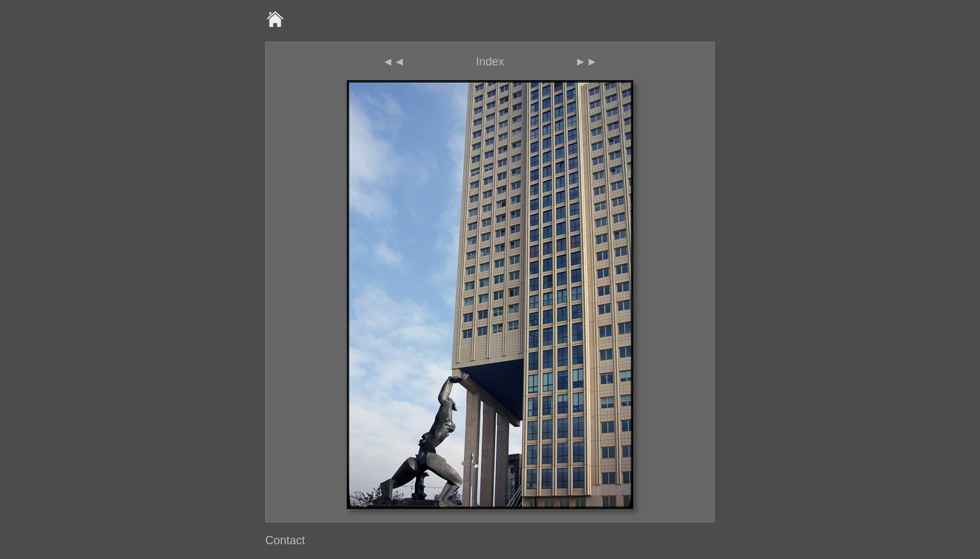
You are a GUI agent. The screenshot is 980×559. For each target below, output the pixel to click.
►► (586, 62)
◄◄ (394, 62)
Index (490, 62)
